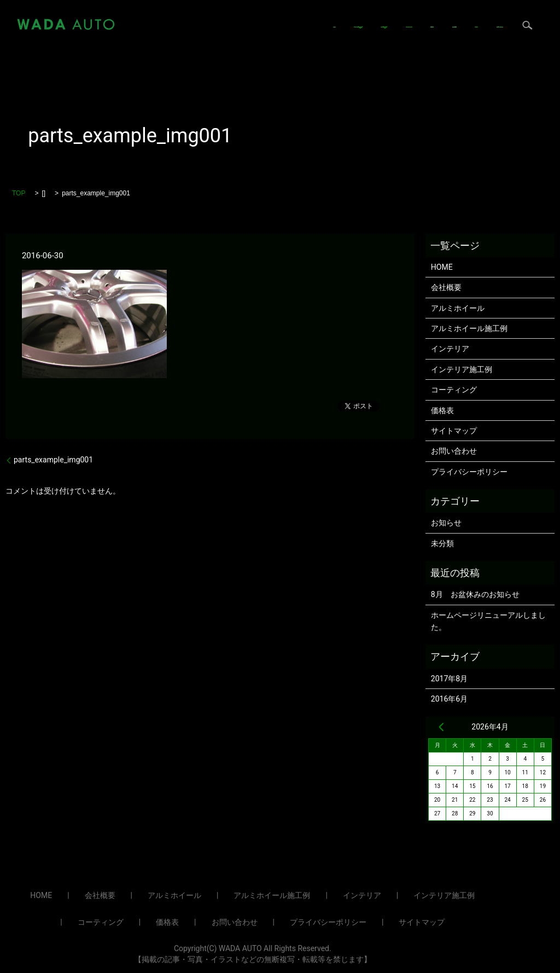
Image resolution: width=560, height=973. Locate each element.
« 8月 (441, 727)
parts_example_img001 (53, 460)
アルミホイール (240, 16)
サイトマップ (454, 431)
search (285, 33)
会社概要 (478, 16)
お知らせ (446, 523)
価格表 (433, 16)
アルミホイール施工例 (469, 328)
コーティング (380, 16)
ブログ (185, 33)
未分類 (442, 543)
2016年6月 (449, 699)
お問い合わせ (237, 33)
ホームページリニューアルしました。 (488, 621)
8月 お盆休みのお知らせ (475, 594)
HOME (184, 16)
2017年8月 (449, 679)
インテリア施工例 (462, 369)
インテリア (312, 16)
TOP (19, 193)
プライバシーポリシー (469, 472)
